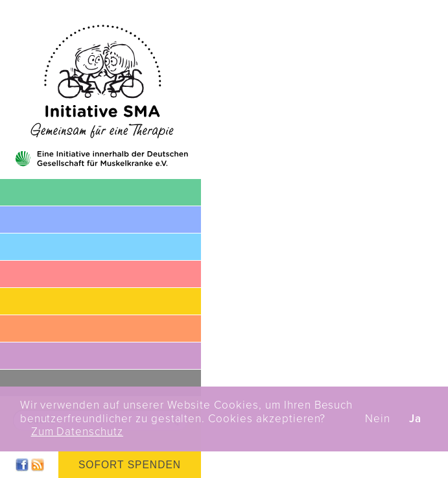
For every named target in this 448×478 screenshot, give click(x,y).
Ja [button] (415, 419)
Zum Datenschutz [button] (77, 432)
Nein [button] (378, 419)
